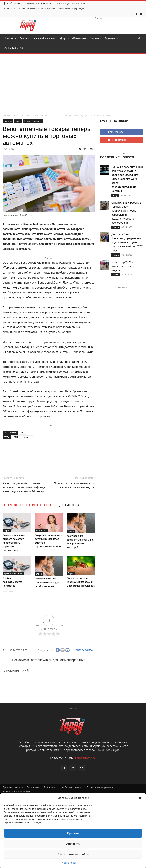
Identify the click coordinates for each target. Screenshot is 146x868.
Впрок (30, 116)
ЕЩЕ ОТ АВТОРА (67, 505)
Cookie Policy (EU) (14, 48)
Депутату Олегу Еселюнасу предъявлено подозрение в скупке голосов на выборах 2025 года (127, 242)
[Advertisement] (73, 82)
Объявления (9, 9)
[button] (140, 798)
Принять (73, 833)
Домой (6, 116)
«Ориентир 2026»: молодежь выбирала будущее (124, 266)
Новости (10, 38)
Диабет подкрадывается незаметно (13, 582)
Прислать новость (13, 787)
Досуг (65, 38)
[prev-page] (5, 594)
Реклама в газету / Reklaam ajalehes (37, 9)
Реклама (96, 38)
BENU (17, 437)
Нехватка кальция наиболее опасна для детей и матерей (47, 582)
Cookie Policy (69, 863)
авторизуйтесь (85, 650)
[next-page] (11, 594)
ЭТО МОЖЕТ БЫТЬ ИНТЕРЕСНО (27, 505)
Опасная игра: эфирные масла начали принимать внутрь (74, 485)
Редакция (111, 38)
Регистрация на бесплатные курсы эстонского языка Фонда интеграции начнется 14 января (24, 487)
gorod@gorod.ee (85, 758)
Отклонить (73, 844)
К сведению (41, 530)
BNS (22, 433)
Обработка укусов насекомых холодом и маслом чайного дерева (81, 582)
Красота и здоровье (33, 121)
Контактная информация (71, 9)
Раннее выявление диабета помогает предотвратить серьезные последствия (14, 543)
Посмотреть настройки (73, 854)
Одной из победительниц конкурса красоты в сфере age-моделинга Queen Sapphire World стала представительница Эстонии (127, 179)
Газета (25, 38)
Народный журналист (45, 38)
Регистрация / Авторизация (71, 3)
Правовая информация (100, 787)
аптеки (27, 437)
